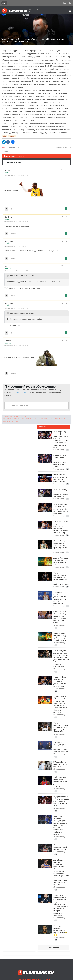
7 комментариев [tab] (14, 162)
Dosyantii (9, 241)
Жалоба (6, 151)
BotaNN (8, 170)
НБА (4, 147)
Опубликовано (16, 175)
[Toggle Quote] (8, 276)
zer (6, 266)
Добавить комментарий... (18, 405)
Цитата (13, 209)
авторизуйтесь (23, 392)
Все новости (54, 948)
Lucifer (8, 341)
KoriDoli (8, 217)
